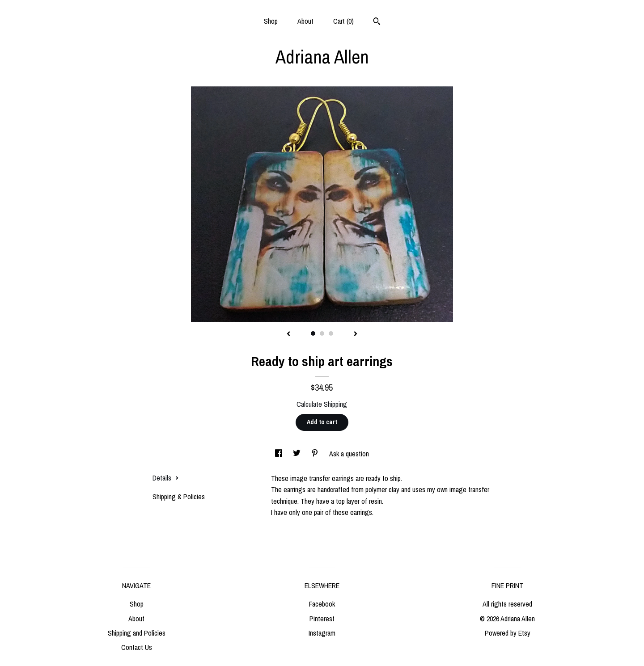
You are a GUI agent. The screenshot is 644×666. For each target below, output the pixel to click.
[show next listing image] (356, 334)
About (305, 21)
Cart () (343, 21)
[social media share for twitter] (298, 454)
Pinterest (322, 619)
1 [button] (313, 333)
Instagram (322, 633)
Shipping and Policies (137, 633)
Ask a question (349, 454)
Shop (271, 21)
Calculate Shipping (322, 404)
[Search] (377, 22)
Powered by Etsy (508, 633)
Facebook (322, 604)
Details (166, 478)
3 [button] (331, 333)
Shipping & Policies (179, 497)
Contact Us (137, 647)
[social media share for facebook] (280, 454)
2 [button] (322, 333)
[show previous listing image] (288, 334)
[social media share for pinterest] (316, 454)
